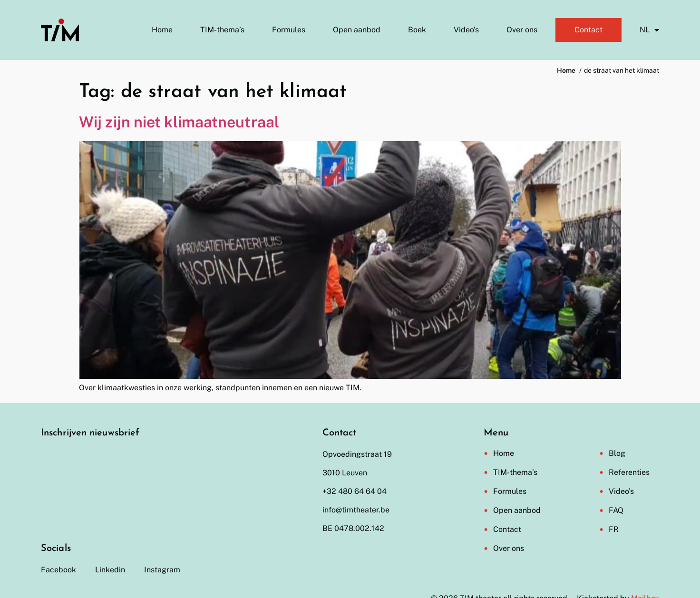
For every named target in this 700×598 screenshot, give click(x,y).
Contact (588, 30)
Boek (417, 30)
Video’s (466, 30)
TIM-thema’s (222, 30)
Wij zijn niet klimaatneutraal (179, 122)
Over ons (522, 30)
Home (162, 30)
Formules (289, 30)
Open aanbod (357, 30)
